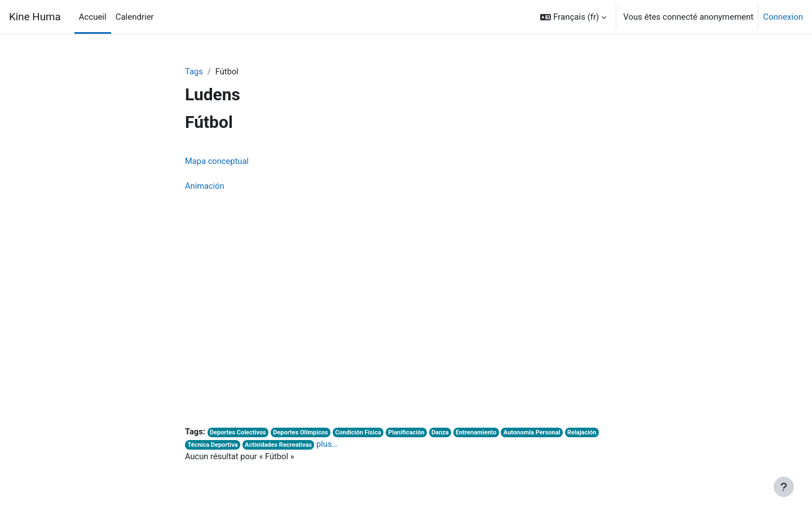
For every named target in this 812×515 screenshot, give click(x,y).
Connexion (783, 17)
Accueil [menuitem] (93, 17)
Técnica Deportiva (213, 447)
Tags (194, 72)
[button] (573, 17)
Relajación (591, 434)
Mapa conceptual (217, 162)
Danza (446, 434)
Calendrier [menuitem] (135, 17)
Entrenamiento (483, 434)
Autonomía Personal (540, 434)
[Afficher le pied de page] (784, 487)
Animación (205, 187)
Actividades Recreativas (280, 447)
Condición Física (362, 434)
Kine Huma (35, 17)
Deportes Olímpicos (303, 434)
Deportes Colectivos (239, 434)
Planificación (412, 434)
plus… (330, 446)
